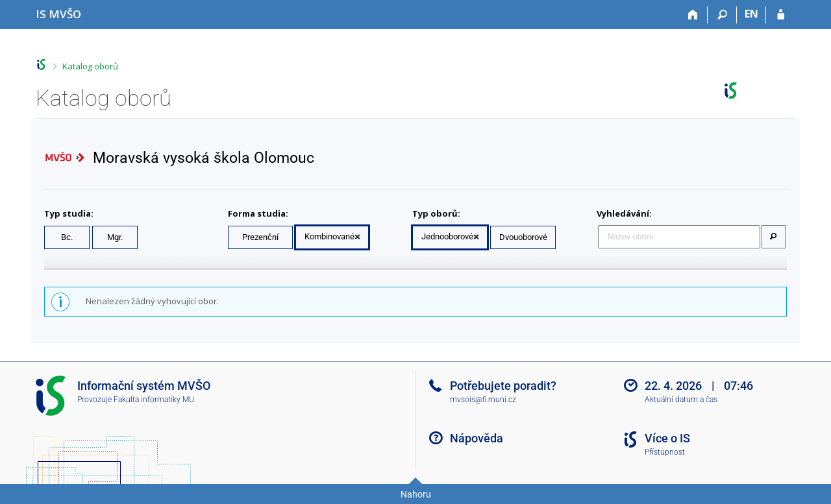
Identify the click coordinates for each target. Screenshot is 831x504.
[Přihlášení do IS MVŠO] (781, 15)
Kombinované (329, 236)
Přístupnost (665, 452)
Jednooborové (447, 236)
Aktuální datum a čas (681, 400)
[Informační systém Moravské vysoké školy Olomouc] (58, 14)
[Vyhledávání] (722, 15)
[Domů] (693, 15)
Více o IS (667, 438)
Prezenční (260, 237)
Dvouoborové (523, 237)
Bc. (67, 237)
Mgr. (115, 237)
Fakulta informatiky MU (154, 400)
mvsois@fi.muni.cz (483, 400)
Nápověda (477, 438)
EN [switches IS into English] (751, 14)
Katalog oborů (90, 66)
